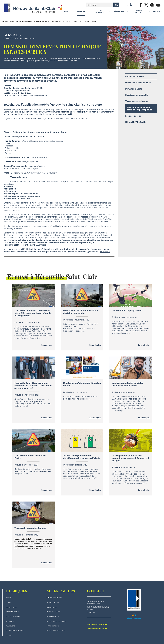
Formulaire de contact (97, 624)
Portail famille (52, 607)
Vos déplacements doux (137, 101)
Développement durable (137, 95)
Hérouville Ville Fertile (136, 122)
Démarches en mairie (54, 598)
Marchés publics (53, 617)
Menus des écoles (53, 612)
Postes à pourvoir (13, 617)
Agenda (9, 598)
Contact (9, 603)
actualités (10, 621)
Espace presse (11, 607)
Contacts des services (97, 628)
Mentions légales (13, 612)
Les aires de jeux (133, 116)
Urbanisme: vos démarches (138, 83)
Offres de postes (53, 626)
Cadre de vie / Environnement (35, 22)
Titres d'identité (53, 603)
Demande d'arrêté (134, 89)
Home (5, 22)
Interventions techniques (56, 621)
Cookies (9, 635)
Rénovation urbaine (134, 77)
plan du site (11, 626)
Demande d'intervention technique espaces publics (140, 109)
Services (14, 22)
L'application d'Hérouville (56, 631)
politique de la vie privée (15, 631)
